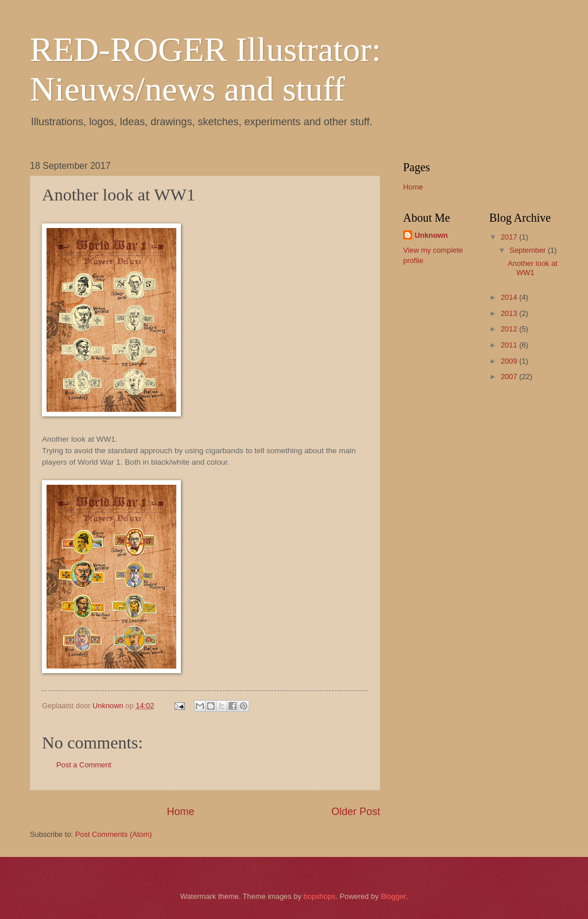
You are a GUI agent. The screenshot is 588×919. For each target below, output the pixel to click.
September (529, 250)
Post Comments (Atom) (114, 834)
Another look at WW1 (533, 268)
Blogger (393, 896)
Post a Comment (84, 765)
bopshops (319, 896)
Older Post (356, 812)
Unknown (431, 235)
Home (180, 812)
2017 (510, 237)
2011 (510, 345)
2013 (510, 313)
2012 (510, 329)
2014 (510, 297)
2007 (510, 377)
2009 (510, 361)
